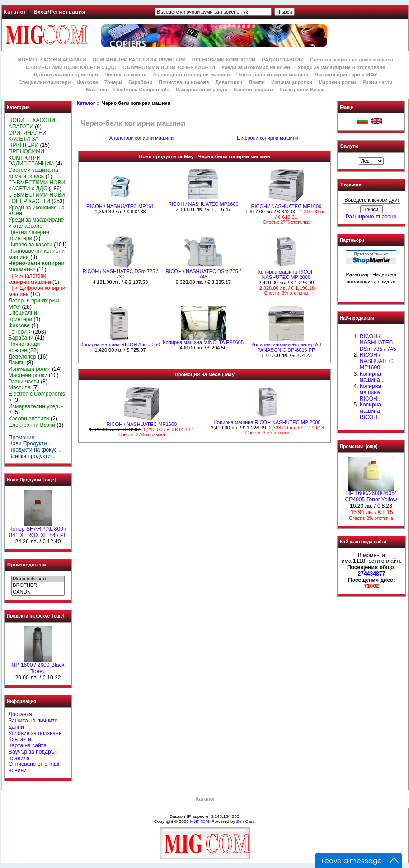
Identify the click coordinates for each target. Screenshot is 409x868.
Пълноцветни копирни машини (192, 75)
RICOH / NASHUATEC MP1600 (203, 204)
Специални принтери (45, 82)
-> (37, 266)
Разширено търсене (371, 217)
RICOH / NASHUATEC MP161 (120, 206)
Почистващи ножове (184, 82)
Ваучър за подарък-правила (34, 755)
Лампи (257, 82)
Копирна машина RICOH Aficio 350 (120, 344)
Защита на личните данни (33, 724)
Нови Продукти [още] (31, 480)
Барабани (140, 82)
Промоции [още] (359, 446)
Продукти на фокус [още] (35, 616)
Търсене (351, 185)
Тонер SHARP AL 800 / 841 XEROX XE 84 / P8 (38, 530)
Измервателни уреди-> (36, 410)
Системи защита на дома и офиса (352, 60)
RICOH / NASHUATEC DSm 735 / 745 (203, 274)
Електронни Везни (302, 90)
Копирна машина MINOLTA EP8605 (203, 342)
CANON (38, 592)
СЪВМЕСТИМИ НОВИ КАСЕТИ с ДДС (71, 67)
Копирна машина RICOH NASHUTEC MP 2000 (286, 274)
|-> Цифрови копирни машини (37, 291)
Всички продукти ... (33, 456)
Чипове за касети (126, 75)
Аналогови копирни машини (142, 138)
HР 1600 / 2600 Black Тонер (38, 666)
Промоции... (24, 438)
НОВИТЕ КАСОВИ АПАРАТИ (52, 60)
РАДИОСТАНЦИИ (282, 60)
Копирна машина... (372, 377)
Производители (27, 565)
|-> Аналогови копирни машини (30, 279)
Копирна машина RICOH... (371, 392)
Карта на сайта (28, 745)
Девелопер (229, 82)
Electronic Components (141, 90)
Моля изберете (38, 579)
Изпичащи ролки (292, 82)
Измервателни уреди (202, 90)
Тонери (113, 82)
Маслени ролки (337, 82)
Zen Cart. (246, 821)
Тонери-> (20, 332)
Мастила (96, 90)
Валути (349, 146)
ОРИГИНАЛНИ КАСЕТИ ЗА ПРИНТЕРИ (139, 60)
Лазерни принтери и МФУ (346, 75)
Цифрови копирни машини (268, 138)
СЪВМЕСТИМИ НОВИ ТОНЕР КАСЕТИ (169, 67)
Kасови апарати (253, 90)
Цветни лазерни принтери (66, 75)
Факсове (87, 82)
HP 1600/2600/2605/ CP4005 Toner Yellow (371, 494)
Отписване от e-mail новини (34, 767)
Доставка (20, 714)
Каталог (15, 12)
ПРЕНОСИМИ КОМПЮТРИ (224, 60)
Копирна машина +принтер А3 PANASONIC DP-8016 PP (286, 347)
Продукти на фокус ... (36, 450)
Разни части (377, 82)
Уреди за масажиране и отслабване (341, 67)
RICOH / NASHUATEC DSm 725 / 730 (120, 274)
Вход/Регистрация (59, 12)
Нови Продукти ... (31, 443)
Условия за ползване (35, 733)
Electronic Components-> (38, 397)
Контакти (20, 739)
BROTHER (38, 585)
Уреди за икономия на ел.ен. (256, 67)
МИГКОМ (199, 821)
